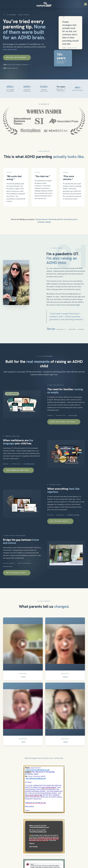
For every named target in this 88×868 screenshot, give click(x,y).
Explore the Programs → (17, 57)
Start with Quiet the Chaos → (64, 422)
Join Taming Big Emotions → (18, 470)
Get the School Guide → (17, 573)
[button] (86, 4)
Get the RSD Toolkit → (60, 521)
